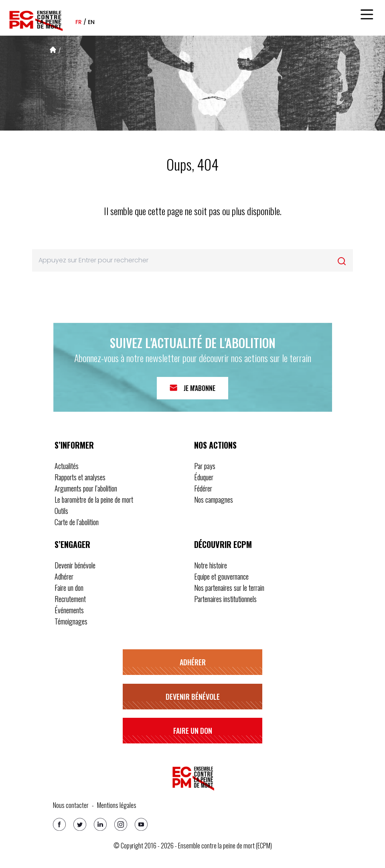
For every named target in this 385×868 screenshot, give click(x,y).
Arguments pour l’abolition (86, 488)
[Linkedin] (100, 824)
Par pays (205, 466)
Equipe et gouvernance (221, 576)
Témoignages (71, 621)
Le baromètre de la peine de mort (94, 499)
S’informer (74, 445)
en (91, 22)
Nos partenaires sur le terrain (229, 588)
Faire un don (69, 588)
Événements (69, 610)
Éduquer (204, 477)
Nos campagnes (214, 499)
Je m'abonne (200, 388)
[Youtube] (141, 824)
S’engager (72, 544)
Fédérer (203, 488)
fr (79, 22)
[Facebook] (59, 824)
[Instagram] (121, 824)
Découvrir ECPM (223, 544)
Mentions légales (117, 805)
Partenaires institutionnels (225, 599)
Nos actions (215, 445)
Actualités (67, 466)
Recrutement (70, 599)
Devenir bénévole (75, 565)
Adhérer (64, 576)
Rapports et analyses (80, 477)
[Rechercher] (342, 261)
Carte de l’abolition (77, 522)
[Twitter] (80, 824)
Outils (61, 511)
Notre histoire (211, 565)
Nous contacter (71, 805)
